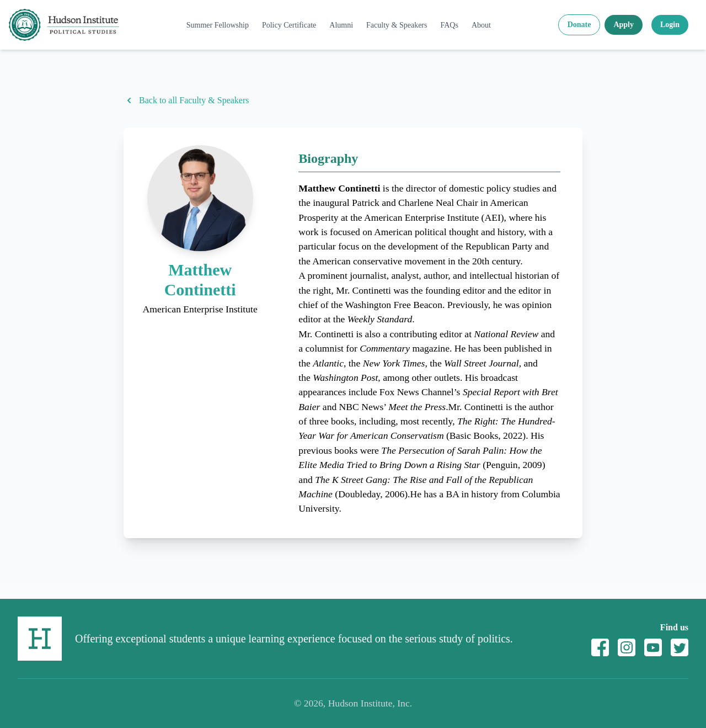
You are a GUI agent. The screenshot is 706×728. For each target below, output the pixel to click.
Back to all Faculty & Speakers (186, 100)
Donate (579, 25)
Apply (624, 25)
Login (670, 25)
